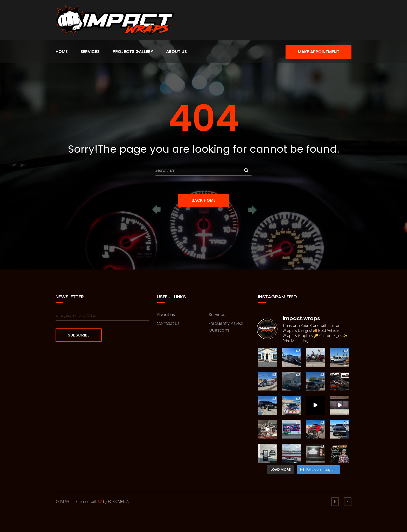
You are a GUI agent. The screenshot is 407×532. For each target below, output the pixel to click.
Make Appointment (318, 52)
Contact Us (168, 323)
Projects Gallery (133, 52)
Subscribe (79, 335)
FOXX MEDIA (118, 501)
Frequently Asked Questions (226, 327)
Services (90, 52)
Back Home (203, 200)
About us (166, 315)
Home (62, 52)
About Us (177, 52)
